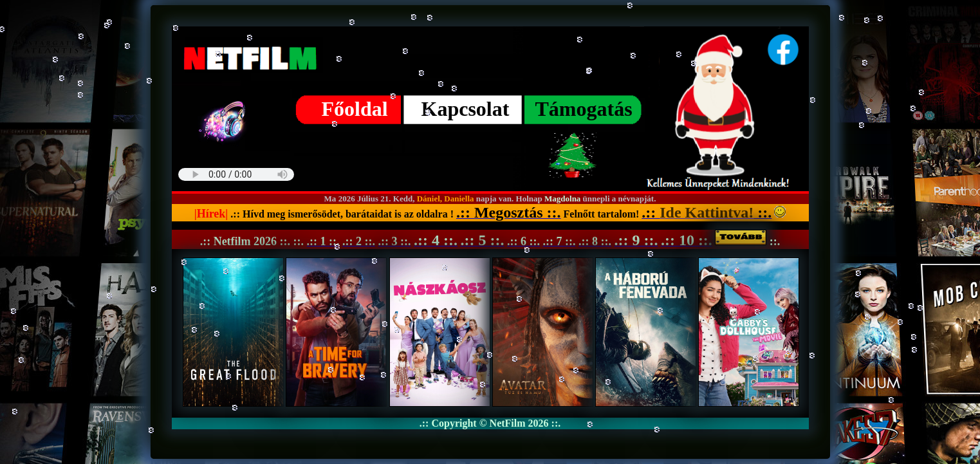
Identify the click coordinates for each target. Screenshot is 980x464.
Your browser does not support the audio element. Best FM (236, 174)
